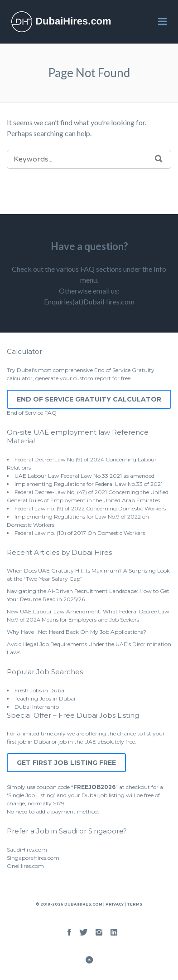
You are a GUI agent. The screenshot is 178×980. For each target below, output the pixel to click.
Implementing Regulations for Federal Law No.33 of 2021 (89, 484)
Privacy (115, 904)
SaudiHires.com (27, 850)
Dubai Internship (37, 707)
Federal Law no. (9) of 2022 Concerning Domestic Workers (90, 508)
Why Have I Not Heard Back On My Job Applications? (77, 632)
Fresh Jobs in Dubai (40, 690)
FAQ (51, 413)
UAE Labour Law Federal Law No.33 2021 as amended (84, 476)
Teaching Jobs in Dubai (45, 698)
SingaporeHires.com (33, 858)
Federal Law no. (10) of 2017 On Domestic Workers (80, 533)
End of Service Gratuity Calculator (89, 399)
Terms (134, 904)
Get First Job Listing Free (66, 763)
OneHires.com (25, 866)
